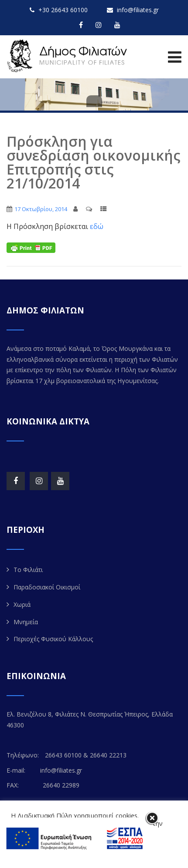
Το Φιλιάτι (28, 570)
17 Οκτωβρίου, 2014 (41, 209)
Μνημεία (26, 622)
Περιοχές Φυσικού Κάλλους (53, 639)
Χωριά (22, 604)
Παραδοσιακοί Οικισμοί (47, 587)
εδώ (97, 226)
